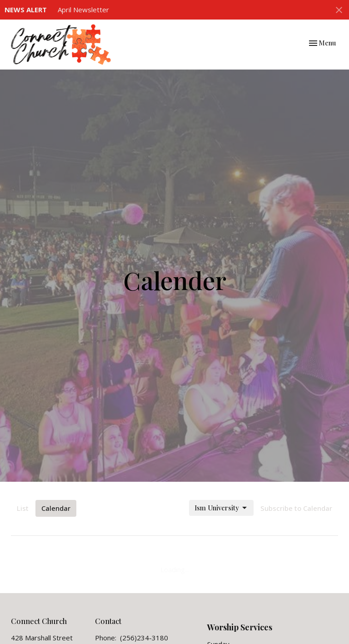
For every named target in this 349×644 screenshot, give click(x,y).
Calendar (56, 508)
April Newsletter (83, 10)
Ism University (221, 508)
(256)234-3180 (144, 638)
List (23, 508)
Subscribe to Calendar (296, 508)
